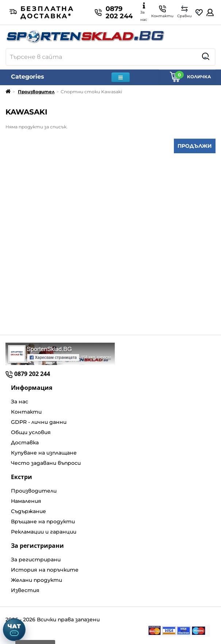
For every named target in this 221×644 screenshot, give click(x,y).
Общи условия (31, 432)
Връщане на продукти (43, 521)
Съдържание (28, 511)
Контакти (26, 412)
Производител (36, 92)
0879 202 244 (114, 12)
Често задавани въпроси (46, 463)
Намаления (26, 501)
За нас (20, 402)
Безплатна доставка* (42, 12)
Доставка (25, 442)
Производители (34, 491)
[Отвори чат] (14, 630)
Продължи (195, 146)
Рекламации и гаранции (44, 532)
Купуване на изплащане (44, 453)
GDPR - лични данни (39, 422)
